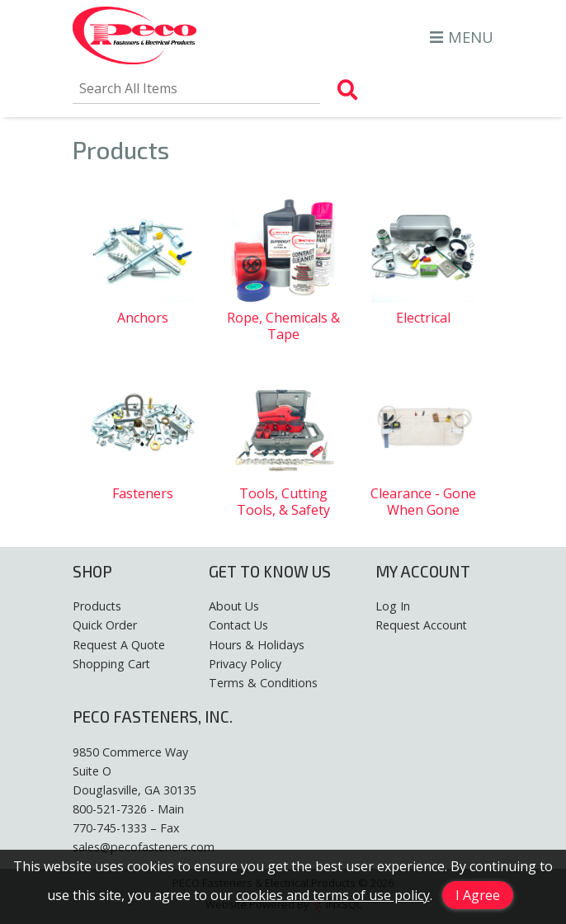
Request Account (421, 625)
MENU (462, 37)
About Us (234, 606)
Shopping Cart (111, 664)
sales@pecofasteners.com (144, 847)
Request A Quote (119, 645)
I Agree (478, 895)
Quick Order (105, 625)
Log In (393, 606)
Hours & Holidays (257, 645)
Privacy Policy (245, 664)
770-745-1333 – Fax (126, 828)
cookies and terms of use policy (333, 895)
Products (97, 606)
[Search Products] (348, 90)
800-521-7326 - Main (128, 809)
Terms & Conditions (263, 683)
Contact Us (238, 625)
